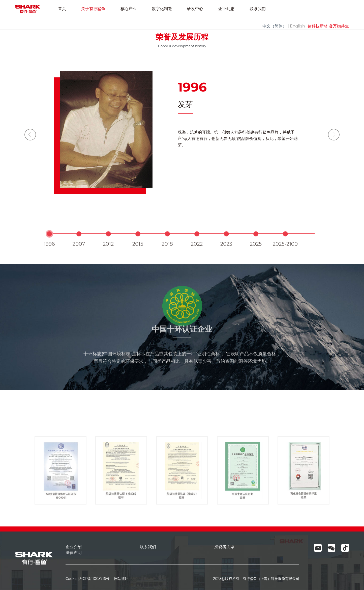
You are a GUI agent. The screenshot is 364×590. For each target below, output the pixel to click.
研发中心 (195, 9)
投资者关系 (224, 547)
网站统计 (119, 579)
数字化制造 (162, 9)
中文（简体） (275, 26)
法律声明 (74, 553)
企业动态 (226, 9)
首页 (62, 9)
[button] (334, 135)
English (297, 26)
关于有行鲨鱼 (93, 9)
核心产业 (129, 9)
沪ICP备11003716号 (94, 579)
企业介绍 (74, 547)
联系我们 (258, 9)
